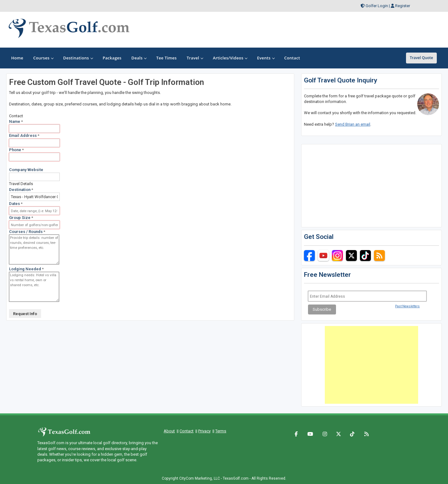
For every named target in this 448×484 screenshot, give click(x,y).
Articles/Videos (230, 58)
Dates (16, 204)
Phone (16, 150)
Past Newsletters (407, 306)
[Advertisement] (371, 365)
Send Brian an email (353, 124)
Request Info (25, 314)
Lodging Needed (26, 269)
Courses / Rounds (27, 232)
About (169, 431)
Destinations (78, 58)
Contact (187, 431)
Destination (21, 190)
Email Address (24, 135)
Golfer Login (377, 6)
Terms (221, 431)
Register (403, 6)
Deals (139, 58)
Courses (43, 58)
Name (16, 121)
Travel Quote (421, 58)
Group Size (21, 218)
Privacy (204, 431)
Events (266, 58)
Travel (195, 58)
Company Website (26, 170)
